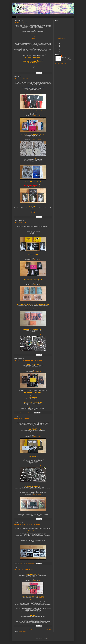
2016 (58, 44)
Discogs (33, 41)
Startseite (30, 629)
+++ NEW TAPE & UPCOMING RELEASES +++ (30, 361)
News (14, 17)
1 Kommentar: (31, 413)
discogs (40, 92)
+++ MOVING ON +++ (21, 23)
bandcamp (35, 92)
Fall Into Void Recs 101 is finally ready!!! (27, 525)
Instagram (33, 34)
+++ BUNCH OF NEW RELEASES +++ (27, 223)
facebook (33, 210)
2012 (58, 50)
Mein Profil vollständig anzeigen (61, 64)
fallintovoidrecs (66, 56)
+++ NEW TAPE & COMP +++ (24, 569)
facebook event (41, 597)
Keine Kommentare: (31, 73)
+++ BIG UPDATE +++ (22, 79)
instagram (33, 211)
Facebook (33, 38)
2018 (58, 41)
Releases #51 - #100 (31, 17)
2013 (58, 48)
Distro (59, 17)
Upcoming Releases (52, 17)
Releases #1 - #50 (21, 17)
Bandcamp (33, 36)
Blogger (48, 638)
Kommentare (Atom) (22, 631)
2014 (58, 47)
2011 (58, 51)
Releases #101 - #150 (41, 17)
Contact (64, 17)
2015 (58, 45)
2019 (58, 36)
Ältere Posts (49, 629)
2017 (58, 42)
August (59, 37)
